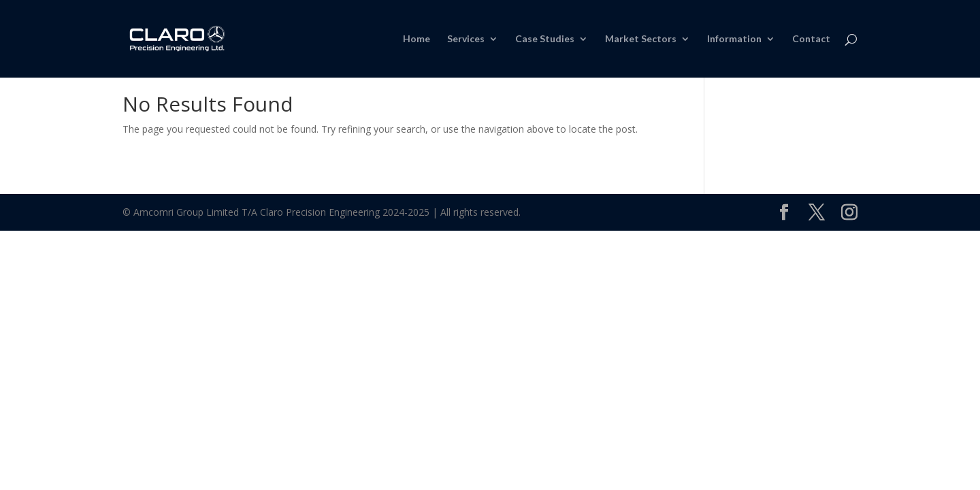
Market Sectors (641, 39)
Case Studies (545, 39)
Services (466, 39)
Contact (811, 39)
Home (416, 39)
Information (734, 39)
